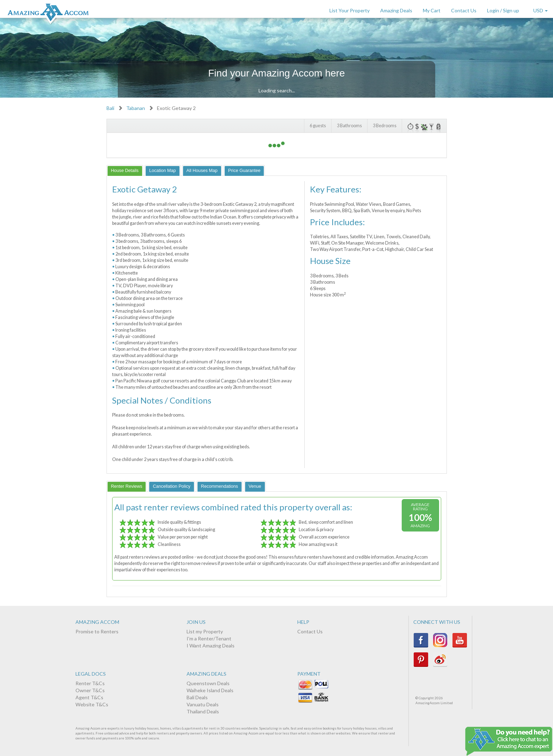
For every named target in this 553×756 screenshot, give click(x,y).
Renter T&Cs (90, 683)
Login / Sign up (503, 10)
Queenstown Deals (208, 683)
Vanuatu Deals (203, 704)
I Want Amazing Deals (211, 646)
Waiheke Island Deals (210, 690)
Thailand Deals (203, 711)
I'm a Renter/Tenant (209, 638)
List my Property (205, 631)
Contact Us (464, 10)
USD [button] (540, 10)
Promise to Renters (97, 631)
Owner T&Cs (90, 690)
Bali (110, 108)
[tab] (125, 170)
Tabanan (136, 108)
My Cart (432, 10)
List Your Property (350, 10)
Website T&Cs (92, 704)
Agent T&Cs (89, 697)
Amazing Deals (396, 10)
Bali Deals (197, 697)
